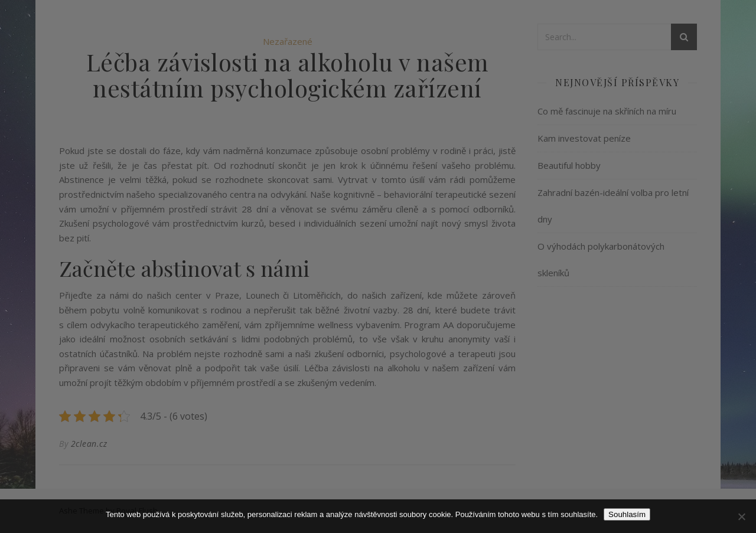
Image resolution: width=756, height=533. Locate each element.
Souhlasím (627, 514)
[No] (741, 516)
